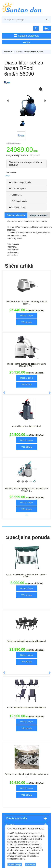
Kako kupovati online (17, 818)
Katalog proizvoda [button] (26, 36)
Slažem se (30, 864)
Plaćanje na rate (17, 207)
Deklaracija (15, 195)
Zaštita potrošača (18, 201)
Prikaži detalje (15, 864)
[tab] (26, 182)
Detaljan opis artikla (16, 215)
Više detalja (26, 322)
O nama (10, 825)
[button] (3, 391)
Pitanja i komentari (38, 215)
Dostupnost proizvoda (20, 182)
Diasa (7, 176)
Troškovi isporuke (18, 189)
